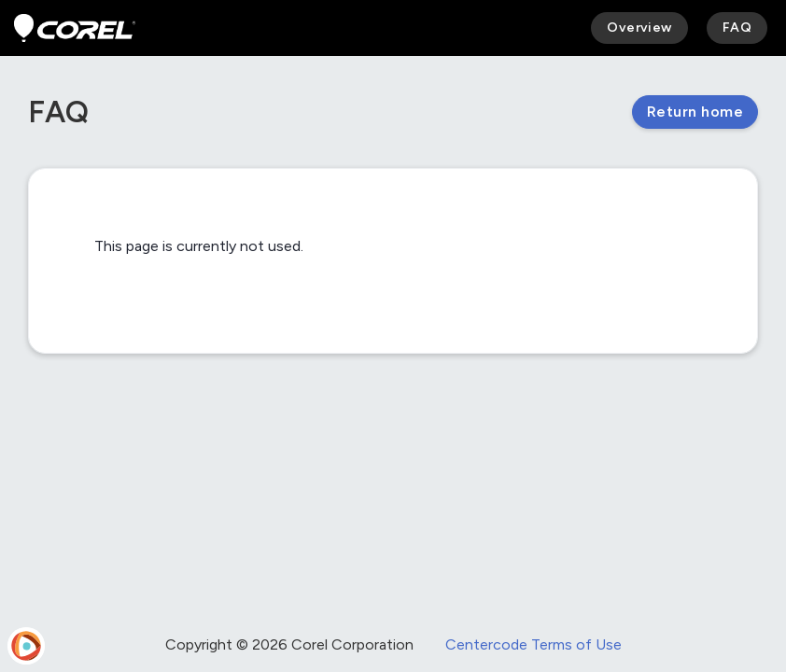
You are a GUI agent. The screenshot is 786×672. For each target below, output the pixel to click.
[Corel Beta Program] (75, 28)
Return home (695, 112)
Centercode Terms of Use (533, 644)
